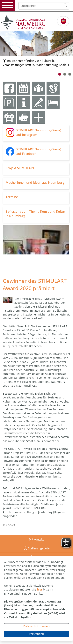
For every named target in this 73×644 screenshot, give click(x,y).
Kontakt (38, 539)
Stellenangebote (38, 548)
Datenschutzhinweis (37, 626)
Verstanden (36, 634)
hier (40, 589)
